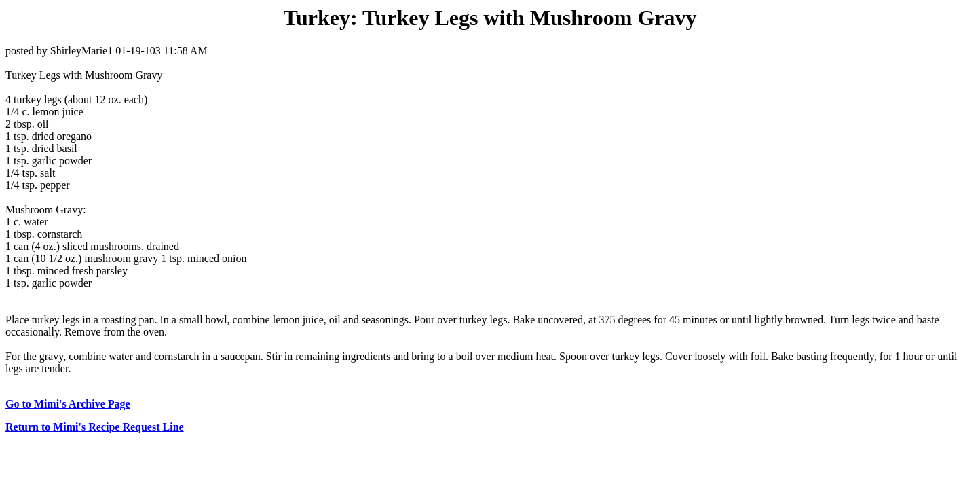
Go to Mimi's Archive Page (68, 404)
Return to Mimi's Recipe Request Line (95, 427)
